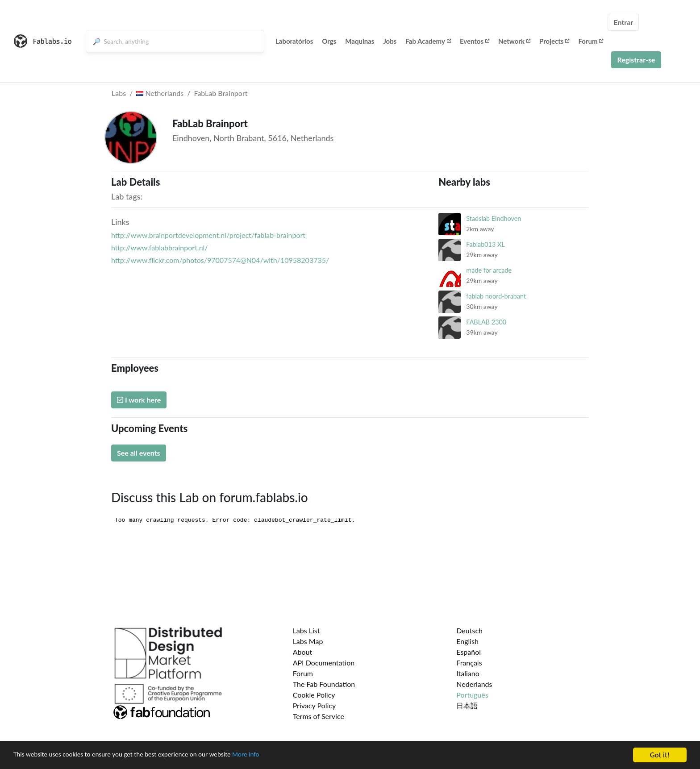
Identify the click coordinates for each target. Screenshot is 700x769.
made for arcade (489, 270)
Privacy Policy (315, 705)
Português (472, 695)
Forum (591, 41)
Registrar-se (636, 60)
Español (469, 652)
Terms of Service (319, 716)
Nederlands (474, 684)
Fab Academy (428, 41)
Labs (119, 93)
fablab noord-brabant (496, 296)
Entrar (623, 22)
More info (275, 756)
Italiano (468, 673)
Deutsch (469, 630)
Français (469, 663)
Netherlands (160, 93)
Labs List (306, 630)
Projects (554, 41)
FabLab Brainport (221, 93)
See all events (139, 453)
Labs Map (308, 641)
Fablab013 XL (485, 244)
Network (514, 41)
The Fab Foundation (324, 684)
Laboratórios (294, 41)
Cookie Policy (314, 695)
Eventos (475, 41)
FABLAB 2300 (486, 322)
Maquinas (360, 41)
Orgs (329, 41)
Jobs (390, 41)
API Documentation (324, 663)
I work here (139, 400)
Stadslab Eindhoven (494, 218)
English (467, 641)
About (303, 652)
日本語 (467, 705)
